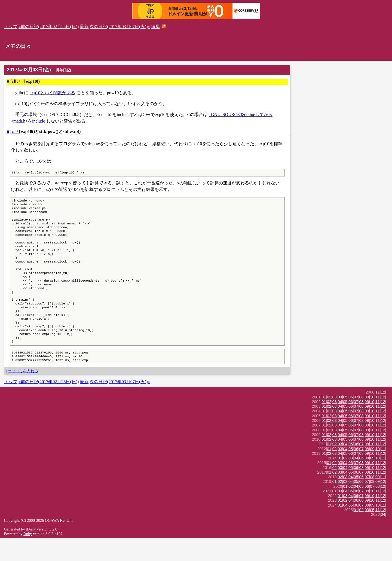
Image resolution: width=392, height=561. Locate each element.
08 (362, 420)
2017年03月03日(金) (29, 70)
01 (324, 420)
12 (383, 415)
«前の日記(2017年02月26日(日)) (49, 27)
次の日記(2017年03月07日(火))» (120, 27)
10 (372, 420)
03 (335, 420)
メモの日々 (18, 46)
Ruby (28, 557)
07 (356, 420)
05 (345, 420)
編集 (155, 27)
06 (351, 420)
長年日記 (63, 70)
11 (378, 415)
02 (329, 420)
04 (340, 420)
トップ (11, 27)
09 (367, 420)
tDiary (31, 552)
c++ (20, 81)
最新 (84, 27)
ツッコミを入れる (23, 394)
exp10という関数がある (52, 93)
